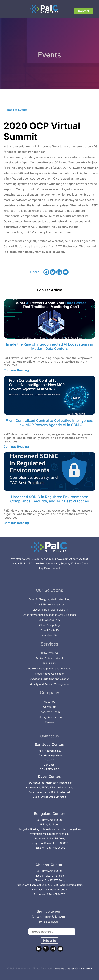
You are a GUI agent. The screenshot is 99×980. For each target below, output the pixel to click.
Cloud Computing (49, 625)
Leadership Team (50, 712)
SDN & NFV (49, 663)
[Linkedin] (59, 272)
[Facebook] (46, 272)
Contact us (50, 707)
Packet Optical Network (50, 658)
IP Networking (50, 653)
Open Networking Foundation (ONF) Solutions (50, 615)
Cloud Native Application (50, 674)
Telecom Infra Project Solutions (49, 610)
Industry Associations (49, 717)
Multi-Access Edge (49, 620)
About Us (50, 702)
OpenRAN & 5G (50, 630)
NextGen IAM (50, 635)
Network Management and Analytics (49, 668)
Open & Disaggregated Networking (50, 599)
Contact (84, 11)
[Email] (66, 272)
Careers (50, 722)
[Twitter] (53, 272)
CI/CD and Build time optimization (49, 679)
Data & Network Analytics (49, 604)
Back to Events (17, 110)
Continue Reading (16, 370)
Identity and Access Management (49, 684)
